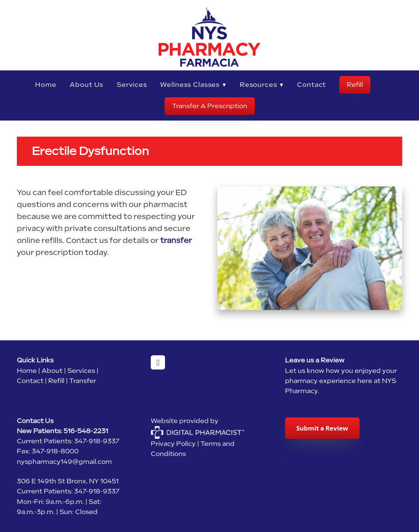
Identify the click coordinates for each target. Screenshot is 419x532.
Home (46, 85)
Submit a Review (322, 428)
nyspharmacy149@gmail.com (64, 462)
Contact (311, 85)
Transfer (83, 381)
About (52, 371)
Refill (355, 85)
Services (132, 85)
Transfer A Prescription (210, 106)
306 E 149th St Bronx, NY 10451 (68, 481)
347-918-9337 (97, 441)
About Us (86, 85)
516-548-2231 (86, 431)
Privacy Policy (173, 444)
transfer (176, 240)
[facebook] (158, 362)
